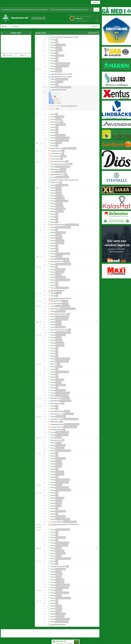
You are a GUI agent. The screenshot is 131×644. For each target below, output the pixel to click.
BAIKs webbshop (28, 26)
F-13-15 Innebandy (61, 125)
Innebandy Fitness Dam (62, 177)
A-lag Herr (58, 48)
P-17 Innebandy (60, 56)
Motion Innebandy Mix (62, 185)
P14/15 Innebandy (60, 135)
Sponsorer (64, 26)
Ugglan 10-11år (59, 206)
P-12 (57, 61)
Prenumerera (8, 55)
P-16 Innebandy (60, 243)
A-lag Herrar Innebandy (62, 66)
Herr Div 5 (58, 556)
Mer (96, 26)
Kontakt (75, 26)
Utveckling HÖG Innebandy (63, 87)
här (49, 10)
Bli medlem (14, 26)
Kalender (41, 26)
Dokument (52, 26)
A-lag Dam (58, 69)
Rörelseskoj (59, 50)
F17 (57, 40)
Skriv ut (24, 55)
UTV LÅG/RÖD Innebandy (63, 64)
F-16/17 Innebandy (61, 45)
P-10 (57, 85)
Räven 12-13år (59, 82)
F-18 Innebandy (60, 617)
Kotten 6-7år (59, 204)
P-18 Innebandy (60, 448)
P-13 (57, 42)
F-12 (57, 53)
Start (4, 26)
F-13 (57, 58)
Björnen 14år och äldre (62, 79)
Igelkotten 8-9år (60, 198)
